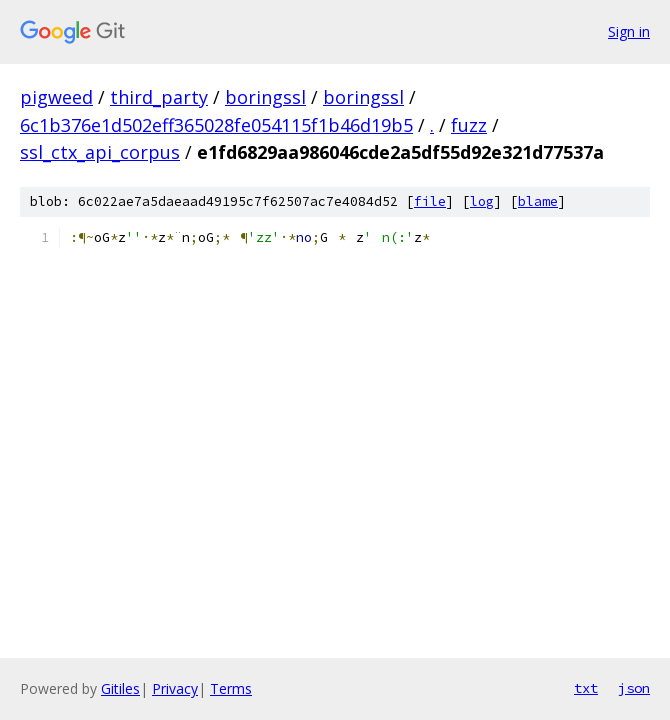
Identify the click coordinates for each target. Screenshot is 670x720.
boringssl (265, 97)
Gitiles (120, 688)
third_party (159, 97)
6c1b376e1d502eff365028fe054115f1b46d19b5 (216, 125)
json (634, 688)
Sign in (629, 31)
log (482, 201)
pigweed (56, 97)
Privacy (175, 688)
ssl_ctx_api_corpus (100, 152)
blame (538, 201)
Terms (231, 688)
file (430, 201)
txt (586, 688)
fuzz (469, 125)
